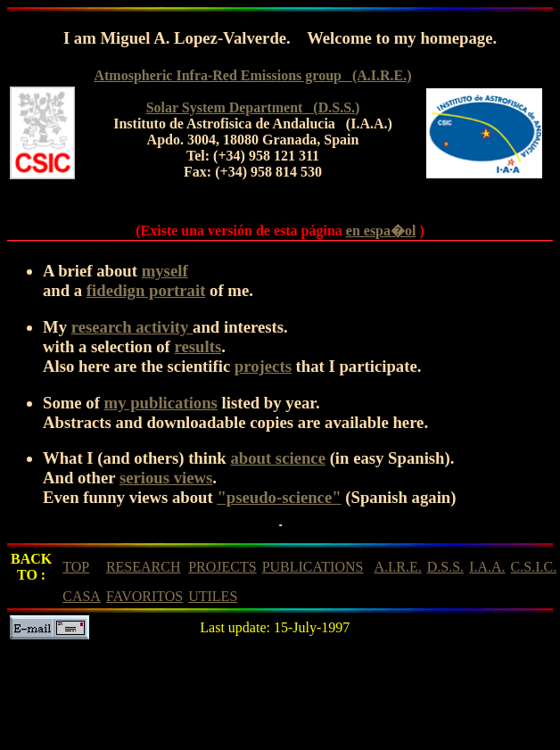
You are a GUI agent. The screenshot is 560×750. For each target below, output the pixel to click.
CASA (82, 596)
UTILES (213, 596)
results (198, 346)
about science (278, 458)
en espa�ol (381, 231)
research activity (132, 327)
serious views (166, 478)
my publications (161, 403)
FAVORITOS (144, 596)
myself (165, 271)
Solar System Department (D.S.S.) (253, 107)
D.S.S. (445, 567)
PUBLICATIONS (313, 567)
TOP (76, 567)
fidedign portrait (146, 290)
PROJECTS (222, 567)
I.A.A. (487, 567)
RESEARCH (144, 567)
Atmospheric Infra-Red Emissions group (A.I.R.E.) (252, 75)
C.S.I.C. (534, 567)
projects (263, 366)
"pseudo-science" (279, 497)
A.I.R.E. (397, 567)
